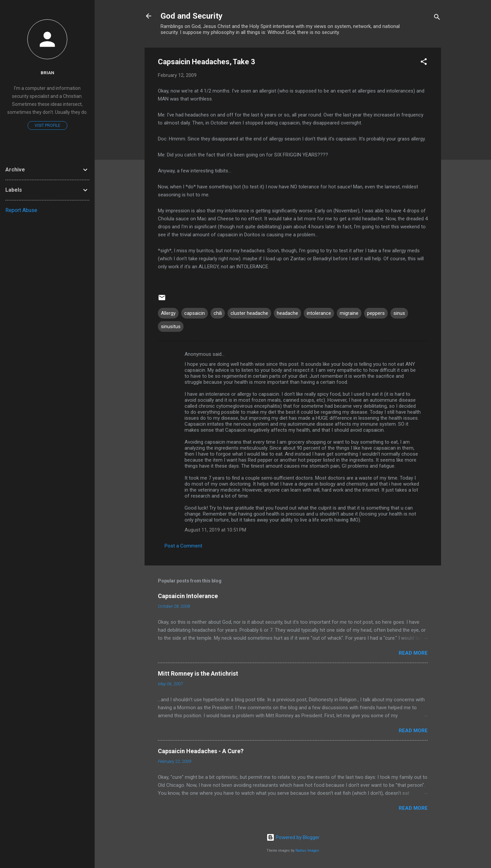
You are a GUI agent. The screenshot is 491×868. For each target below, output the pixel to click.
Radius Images (307, 851)
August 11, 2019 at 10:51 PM (215, 530)
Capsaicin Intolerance (188, 596)
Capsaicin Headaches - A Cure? (201, 751)
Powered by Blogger (293, 837)
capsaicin (195, 313)
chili (218, 313)
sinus (399, 313)
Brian (47, 73)
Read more (413, 653)
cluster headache (249, 313)
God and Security (192, 16)
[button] (424, 63)
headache (287, 313)
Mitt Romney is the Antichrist (198, 673)
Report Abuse (21, 210)
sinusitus (171, 326)
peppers (376, 313)
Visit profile (47, 125)
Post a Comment (183, 546)
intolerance (319, 313)
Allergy (168, 313)
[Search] (437, 18)
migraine (349, 313)
